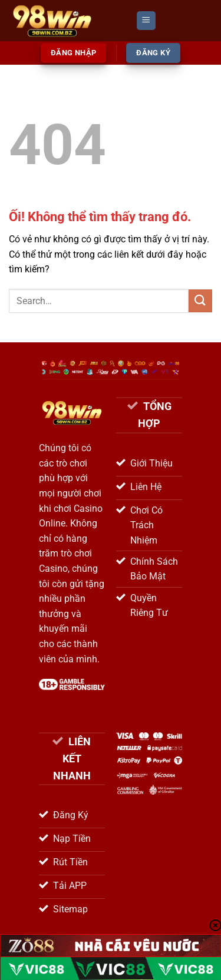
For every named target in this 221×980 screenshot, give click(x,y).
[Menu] (146, 21)
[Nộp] (200, 301)
